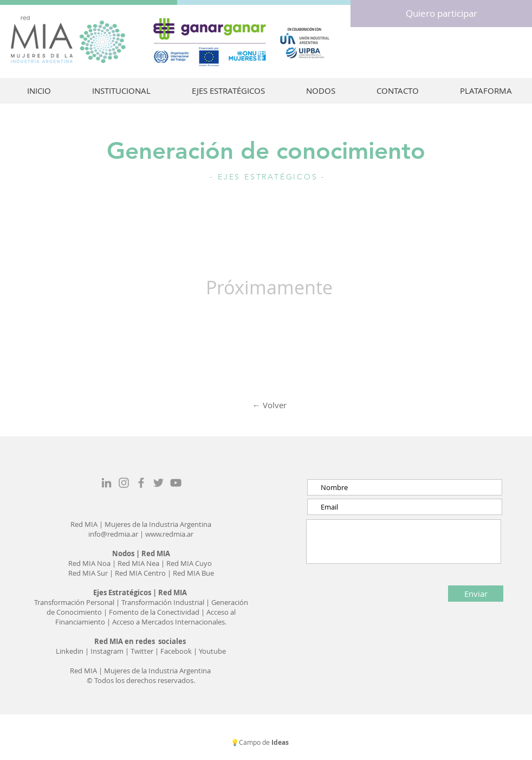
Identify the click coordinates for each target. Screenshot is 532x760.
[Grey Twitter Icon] (158, 483)
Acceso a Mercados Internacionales (168, 622)
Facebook (176, 651)
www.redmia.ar (169, 534)
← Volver (270, 405)
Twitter (143, 651)
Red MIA (85, 524)
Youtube (212, 651)
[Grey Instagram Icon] (124, 483)
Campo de (265, 742)
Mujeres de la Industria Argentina (158, 524)
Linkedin (70, 651)
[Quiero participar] (441, 14)
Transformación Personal (75, 602)
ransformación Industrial (165, 602)
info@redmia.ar (113, 534)
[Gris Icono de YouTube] (176, 483)
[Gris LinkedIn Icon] (106, 483)
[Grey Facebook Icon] (141, 483)
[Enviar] (476, 594)
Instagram (108, 651)
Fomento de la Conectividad (154, 612)
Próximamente (269, 287)
